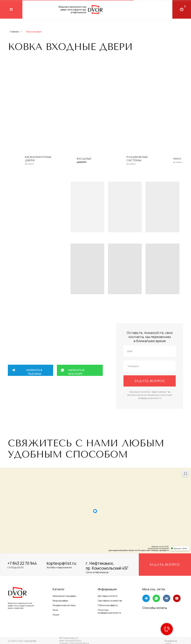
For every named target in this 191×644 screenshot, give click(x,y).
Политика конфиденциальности (109, 611)
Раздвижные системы (137, 159)
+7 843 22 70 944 (22, 563)
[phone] (150, 366)
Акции (56, 615)
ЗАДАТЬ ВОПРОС (150, 381)
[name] (150, 351)
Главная (14, 32)
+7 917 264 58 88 (45, 403)
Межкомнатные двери (64, 596)
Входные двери (60, 601)
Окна (177, 159)
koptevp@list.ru (61, 563)
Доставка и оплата (108, 596)
